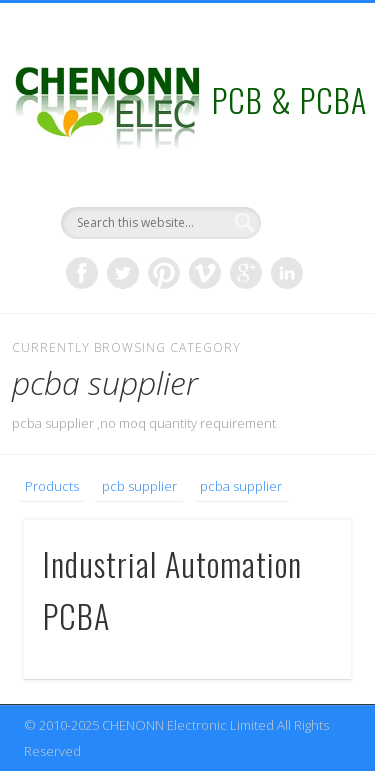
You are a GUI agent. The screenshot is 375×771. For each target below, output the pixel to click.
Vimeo (205, 273)
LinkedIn (287, 273)
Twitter (123, 273)
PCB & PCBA (289, 99)
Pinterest (164, 273)
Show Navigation (303, 179)
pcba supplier (241, 486)
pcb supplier (139, 486)
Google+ (246, 273)
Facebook (82, 273)
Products (52, 486)
